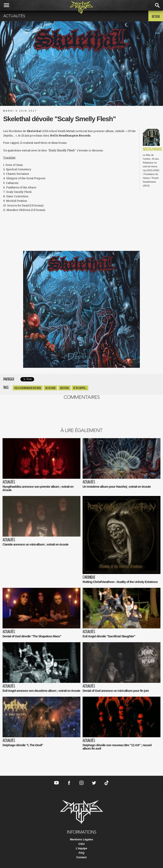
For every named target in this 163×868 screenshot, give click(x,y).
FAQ (82, 853)
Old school (51, 388)
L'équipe (82, 848)
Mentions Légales (81, 839)
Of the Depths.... (80, 388)
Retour (156, 16)
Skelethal (65, 388)
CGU (82, 844)
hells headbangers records (28, 388)
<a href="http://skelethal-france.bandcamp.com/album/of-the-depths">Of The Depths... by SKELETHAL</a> (81, 231)
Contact (81, 857)
